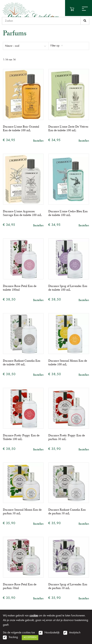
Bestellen (38, 141)
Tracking (13, 637)
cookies (34, 616)
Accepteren (30, 637)
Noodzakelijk (52, 633)
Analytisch (75, 633)
